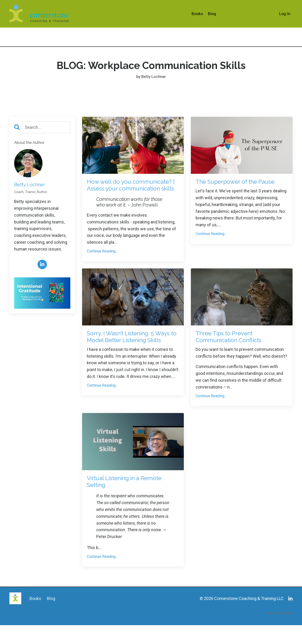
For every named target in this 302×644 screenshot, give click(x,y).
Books (197, 14)
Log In (285, 14)
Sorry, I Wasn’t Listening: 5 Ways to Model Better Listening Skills (128, 355)
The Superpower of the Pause (233, 187)
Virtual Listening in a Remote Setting (119, 499)
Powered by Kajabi (279, 632)
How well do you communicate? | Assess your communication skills (133, 192)
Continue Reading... (102, 263)
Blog (212, 14)
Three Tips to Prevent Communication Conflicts (236, 351)
